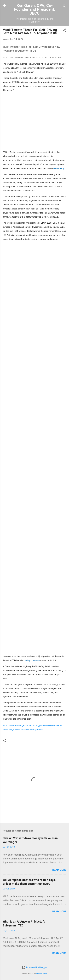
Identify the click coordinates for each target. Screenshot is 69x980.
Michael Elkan (42, 974)
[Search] (64, 7)
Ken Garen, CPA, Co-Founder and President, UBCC (35, 9)
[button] (64, 31)
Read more (59, 870)
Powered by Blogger (35, 968)
